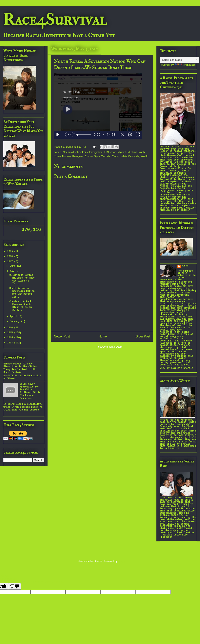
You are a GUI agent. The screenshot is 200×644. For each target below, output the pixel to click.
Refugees (78, 156)
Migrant (122, 152)
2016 (11, 328)
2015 (11, 333)
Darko (185, 266)
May (13, 271)
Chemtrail (69, 152)
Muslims (132, 152)
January (15, 322)
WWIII (144, 156)
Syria (97, 156)
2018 (11, 257)
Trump (116, 156)
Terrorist (106, 156)
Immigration (96, 152)
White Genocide (130, 156)
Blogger (122, 561)
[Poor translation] (14, 586)
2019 (11, 252)
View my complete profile (176, 368)
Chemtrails (81, 152)
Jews (113, 152)
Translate (185, 65)
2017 (11, 262)
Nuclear (67, 156)
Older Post (143, 336)
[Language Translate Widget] (180, 60)
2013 (11, 343)
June (13, 266)
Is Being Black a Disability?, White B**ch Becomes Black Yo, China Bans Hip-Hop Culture (23, 407)
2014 (11, 338)
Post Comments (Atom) (110, 347)
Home (103, 336)
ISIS (106, 152)
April (14, 317)
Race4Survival (55, 20)
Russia (89, 156)
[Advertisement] (102, 300)
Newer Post (62, 336)
